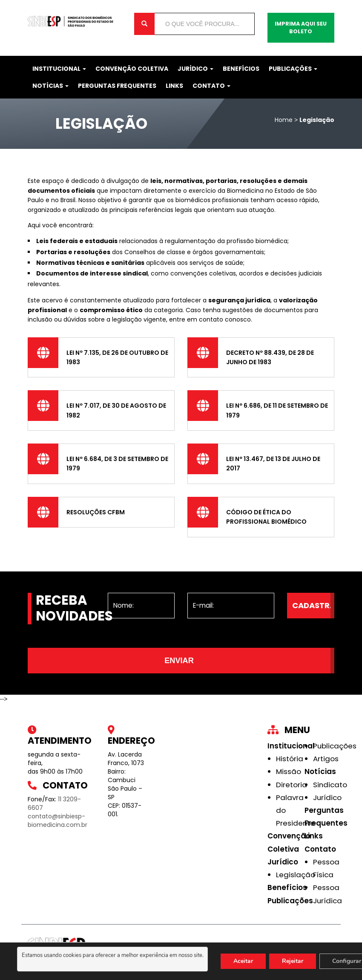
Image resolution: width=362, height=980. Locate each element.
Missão (289, 771)
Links (174, 86)
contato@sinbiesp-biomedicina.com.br (57, 821)
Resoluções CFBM (96, 512)
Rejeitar (293, 961)
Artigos (326, 759)
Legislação (296, 875)
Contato (211, 86)
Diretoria (292, 785)
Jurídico (195, 69)
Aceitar (243, 961)
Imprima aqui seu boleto (301, 28)
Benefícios (241, 69)
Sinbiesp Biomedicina (75, 21)
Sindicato (330, 785)
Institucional (59, 69)
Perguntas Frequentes (117, 86)
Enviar (179, 661)
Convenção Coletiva (132, 69)
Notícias (50, 86)
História (290, 759)
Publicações (293, 69)
